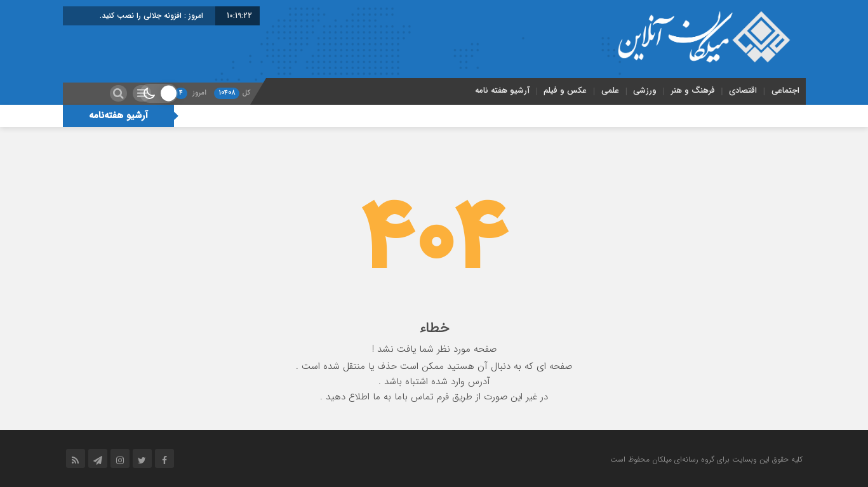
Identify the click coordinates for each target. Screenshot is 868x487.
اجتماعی (785, 90)
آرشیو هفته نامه (502, 90)
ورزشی (645, 90)
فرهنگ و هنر (693, 90)
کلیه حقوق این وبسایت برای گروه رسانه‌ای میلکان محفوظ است (706, 459)
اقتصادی (743, 90)
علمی (610, 90)
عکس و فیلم (565, 90)
